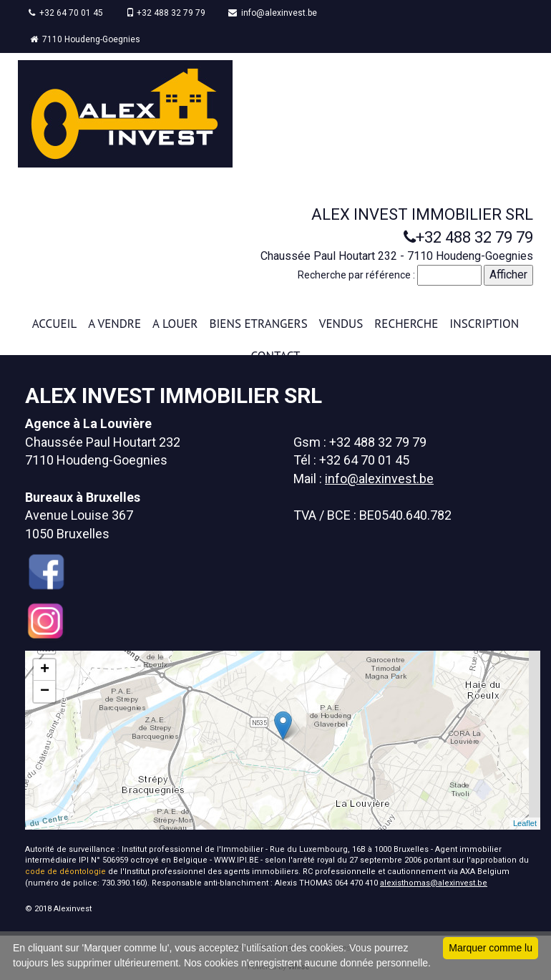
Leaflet (525, 823)
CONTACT (276, 356)
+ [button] (45, 670)
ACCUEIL (54, 324)
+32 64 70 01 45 (66, 13)
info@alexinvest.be (273, 13)
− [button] (45, 692)
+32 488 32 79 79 (166, 13)
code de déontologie (65, 872)
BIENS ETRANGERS (259, 324)
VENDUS (341, 324)
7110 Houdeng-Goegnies (85, 39)
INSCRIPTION (484, 324)
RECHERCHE (406, 324)
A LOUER (175, 324)
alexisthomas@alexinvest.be (434, 883)
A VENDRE (114, 324)
